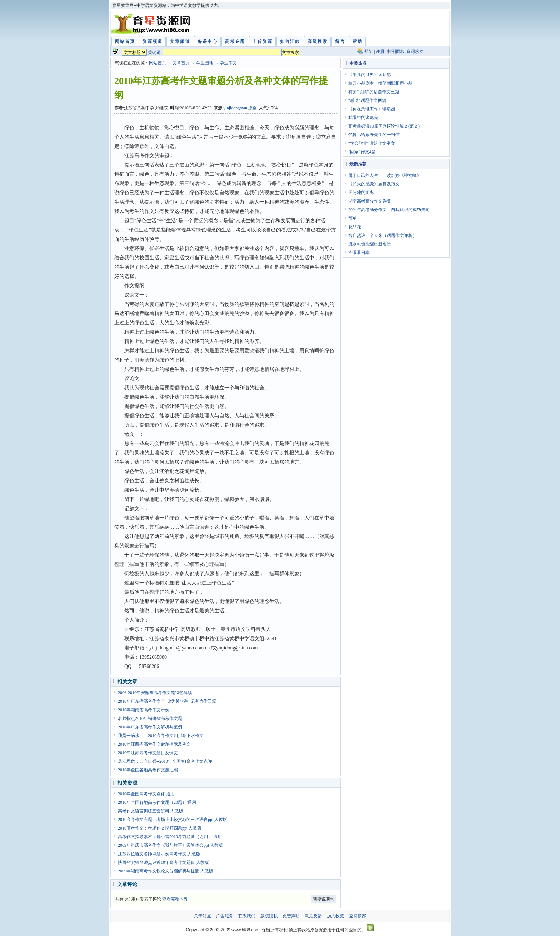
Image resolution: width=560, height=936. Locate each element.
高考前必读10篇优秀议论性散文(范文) (384, 126)
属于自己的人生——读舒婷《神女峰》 (385, 175)
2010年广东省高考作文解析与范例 (150, 727)
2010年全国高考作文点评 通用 (146, 794)
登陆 (369, 51)
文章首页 (181, 63)
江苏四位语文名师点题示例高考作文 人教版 (159, 854)
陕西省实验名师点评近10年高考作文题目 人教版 (163, 862)
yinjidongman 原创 (240, 108)
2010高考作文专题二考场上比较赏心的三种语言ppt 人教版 (172, 820)
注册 (380, 51)
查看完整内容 (175, 899)
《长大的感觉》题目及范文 (374, 184)
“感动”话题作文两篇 (367, 100)
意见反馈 (313, 916)
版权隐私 (269, 916)
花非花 (355, 227)
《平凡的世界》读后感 (370, 75)
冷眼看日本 (359, 253)
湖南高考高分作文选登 (370, 201)
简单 (352, 218)
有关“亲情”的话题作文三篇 (374, 92)
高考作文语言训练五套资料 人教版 (151, 811)
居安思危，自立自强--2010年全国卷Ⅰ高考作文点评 (165, 761)
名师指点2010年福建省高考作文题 (150, 718)
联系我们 (247, 916)
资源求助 (415, 51)
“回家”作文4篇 (362, 152)
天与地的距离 (361, 193)
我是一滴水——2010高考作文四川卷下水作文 (161, 736)
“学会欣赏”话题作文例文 (372, 143)
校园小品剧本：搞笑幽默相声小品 (380, 83)
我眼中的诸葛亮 (363, 118)
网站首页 (157, 63)
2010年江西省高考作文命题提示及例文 (154, 744)
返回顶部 (357, 916)
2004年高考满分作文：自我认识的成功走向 (389, 210)
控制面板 (396, 51)
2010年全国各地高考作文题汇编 (148, 770)
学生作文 (228, 63)
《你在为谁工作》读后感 (372, 109)
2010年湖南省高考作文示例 (144, 710)
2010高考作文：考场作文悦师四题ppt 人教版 (160, 828)
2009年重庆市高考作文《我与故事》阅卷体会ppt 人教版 (170, 845)
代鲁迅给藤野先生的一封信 (374, 135)
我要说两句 (324, 899)
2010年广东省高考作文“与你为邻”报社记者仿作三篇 (167, 701)
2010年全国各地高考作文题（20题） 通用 (157, 802)
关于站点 (202, 916)
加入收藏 (335, 916)
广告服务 (225, 916)
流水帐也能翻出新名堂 (370, 244)
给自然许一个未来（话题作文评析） (382, 235)
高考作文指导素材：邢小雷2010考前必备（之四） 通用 (170, 837)
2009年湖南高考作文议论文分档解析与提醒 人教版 (166, 871)
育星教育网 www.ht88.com (152, 24)
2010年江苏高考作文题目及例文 (148, 753)
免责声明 (291, 916)
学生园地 (205, 63)
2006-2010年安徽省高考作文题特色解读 (155, 693)
